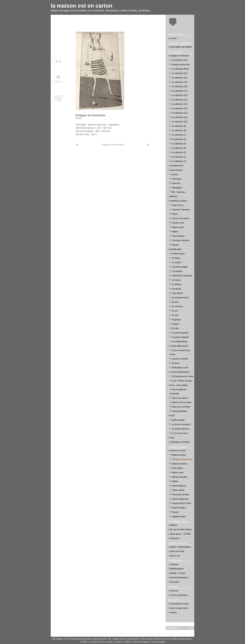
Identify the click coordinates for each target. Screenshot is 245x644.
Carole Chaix (178, 223)
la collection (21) (180, 73)
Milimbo (174, 525)
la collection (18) (180, 86)
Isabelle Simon (179, 516)
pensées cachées (180, 359)
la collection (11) (180, 117)
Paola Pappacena (180, 499)
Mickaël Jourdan (180, 477)
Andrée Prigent (179, 508)
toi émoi (176, 363)
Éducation (175, 582)
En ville (175, 328)
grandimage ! (176, 249)
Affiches (174, 196)
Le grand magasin (180, 337)
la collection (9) (179, 126)
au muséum (177, 306)
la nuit (175, 311)
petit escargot (178, 420)
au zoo (175, 315)
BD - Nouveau (178, 192)
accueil (173, 38)
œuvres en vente (178, 450)
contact (173, 612)
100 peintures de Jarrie (183, 376)
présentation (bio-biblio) (181, 47)
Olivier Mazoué (179, 486)
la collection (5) (179, 144)
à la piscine (177, 271)
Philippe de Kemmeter (113, 145)
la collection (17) (180, 91)
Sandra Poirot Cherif (181, 503)
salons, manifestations (180, 547)
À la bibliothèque (180, 342)
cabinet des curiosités (182, 276)
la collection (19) (180, 82)
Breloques (175, 538)
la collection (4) (179, 148)
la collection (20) (180, 78)
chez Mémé (177, 293)
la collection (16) (180, 95)
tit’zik (172, 416)
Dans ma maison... (181, 398)
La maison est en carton (100, 642)
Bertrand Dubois (180, 464)
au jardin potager (180, 267)
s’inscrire (174, 591)
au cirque (176, 280)
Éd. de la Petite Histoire (181, 529)
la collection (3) (179, 152)
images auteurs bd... (181, 64)
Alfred (175, 214)
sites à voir (175, 556)
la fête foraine (178, 254)
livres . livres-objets (179, 385)
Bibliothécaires (177, 569)
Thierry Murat (178, 236)
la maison (176, 289)
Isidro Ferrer (178, 205)
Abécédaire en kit (180, 368)
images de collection (180, 56)
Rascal (175, 245)
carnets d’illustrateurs (180, 372)
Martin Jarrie (178, 472)
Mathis (175, 232)
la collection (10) (180, 122)
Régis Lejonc (178, 227)
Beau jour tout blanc (181, 407)
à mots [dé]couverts (179, 346)
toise (172, 437)
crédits (127, 642)
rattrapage (177, 188)
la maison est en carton (82, 6)
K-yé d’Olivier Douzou (182, 381)
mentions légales (141, 642)
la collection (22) (180, 60)
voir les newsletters (179, 595)
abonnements (176, 170)
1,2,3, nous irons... (181, 433)
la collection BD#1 (180, 69)
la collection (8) (179, 130)
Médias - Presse (178, 573)
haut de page (158, 642)
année (175, 174)
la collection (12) (180, 113)
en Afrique (177, 284)
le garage (176, 320)
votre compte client (179, 608)
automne (176, 183)
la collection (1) (179, 161)
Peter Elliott (177, 468)
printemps (176, 179)
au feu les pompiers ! (182, 424)
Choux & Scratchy (180, 218)
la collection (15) (180, 100)
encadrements (177, 166)
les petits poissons (180, 429)
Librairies (174, 564)
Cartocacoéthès (179, 411)
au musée (176, 262)
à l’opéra (176, 258)
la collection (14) (180, 104)
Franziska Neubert (180, 240)
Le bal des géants (180, 333)
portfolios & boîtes (178, 201)
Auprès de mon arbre (182, 402)
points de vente (177, 551)
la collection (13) (180, 108)
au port (175, 302)
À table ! (176, 324)
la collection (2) (179, 157)
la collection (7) (179, 135)
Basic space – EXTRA (180, 534)
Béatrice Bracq (179, 455)
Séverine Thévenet (181, 210)
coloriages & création (180, 442)
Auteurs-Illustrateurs (179, 577)
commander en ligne (180, 604)
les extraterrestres (180, 298)
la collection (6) (179, 139)
